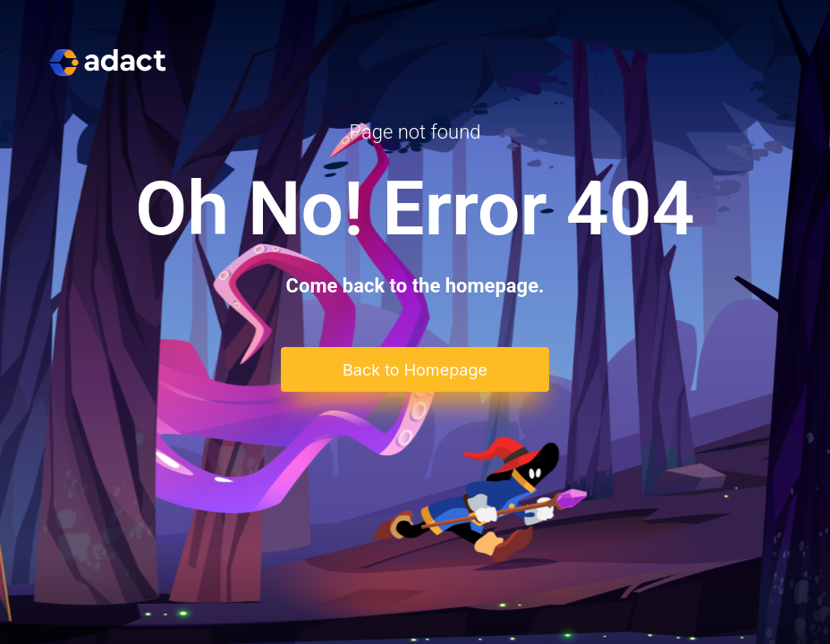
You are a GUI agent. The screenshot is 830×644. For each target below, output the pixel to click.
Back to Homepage (415, 370)
